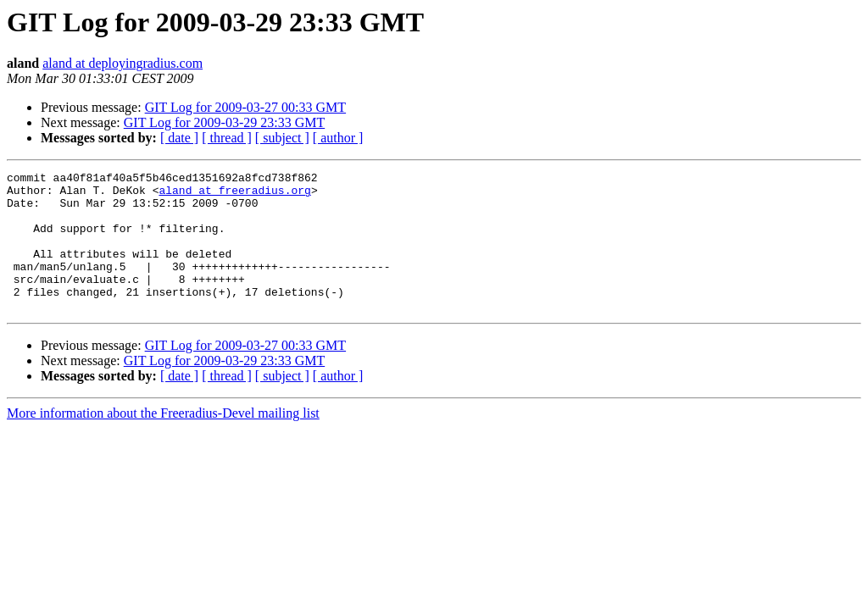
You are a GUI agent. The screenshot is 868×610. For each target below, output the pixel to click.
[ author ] (338, 138)
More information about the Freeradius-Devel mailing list (163, 441)
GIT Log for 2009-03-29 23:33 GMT (224, 122)
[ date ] (179, 138)
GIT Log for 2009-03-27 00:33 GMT (245, 107)
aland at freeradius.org (234, 195)
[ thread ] (227, 138)
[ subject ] (282, 138)
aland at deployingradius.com (122, 63)
